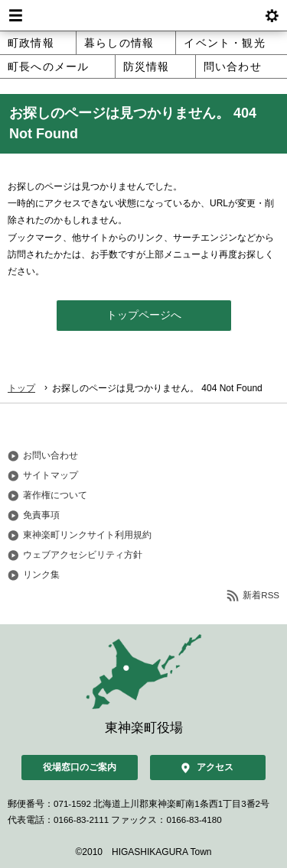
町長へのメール (48, 66)
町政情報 (31, 43)
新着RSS (261, 595)
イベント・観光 (224, 43)
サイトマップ (51, 475)
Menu (15, 15)
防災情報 (147, 66)
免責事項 (41, 515)
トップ (21, 388)
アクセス (215, 767)
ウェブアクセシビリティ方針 (83, 555)
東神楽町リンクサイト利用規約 (87, 535)
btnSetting (272, 15)
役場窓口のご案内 (80, 767)
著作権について (55, 495)
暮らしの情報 (119, 43)
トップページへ (144, 315)
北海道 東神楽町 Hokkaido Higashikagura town (143, 15)
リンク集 (41, 575)
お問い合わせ (51, 455)
